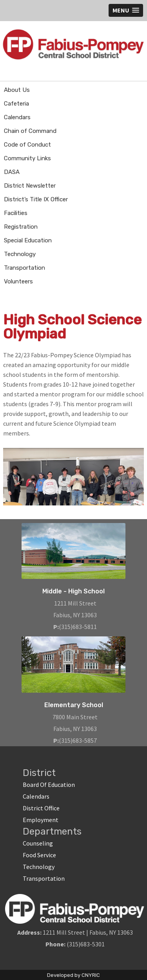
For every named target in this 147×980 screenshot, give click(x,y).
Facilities (16, 213)
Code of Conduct (27, 145)
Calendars (17, 117)
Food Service (39, 855)
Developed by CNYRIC (73, 975)
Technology (20, 254)
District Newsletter (30, 186)
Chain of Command (30, 131)
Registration (21, 227)
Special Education (28, 240)
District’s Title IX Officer (36, 199)
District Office (41, 808)
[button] (126, 10)
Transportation (24, 268)
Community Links (27, 158)
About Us (17, 90)
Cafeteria (16, 104)
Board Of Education (49, 785)
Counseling (38, 843)
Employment (41, 820)
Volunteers (18, 281)
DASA (12, 172)
